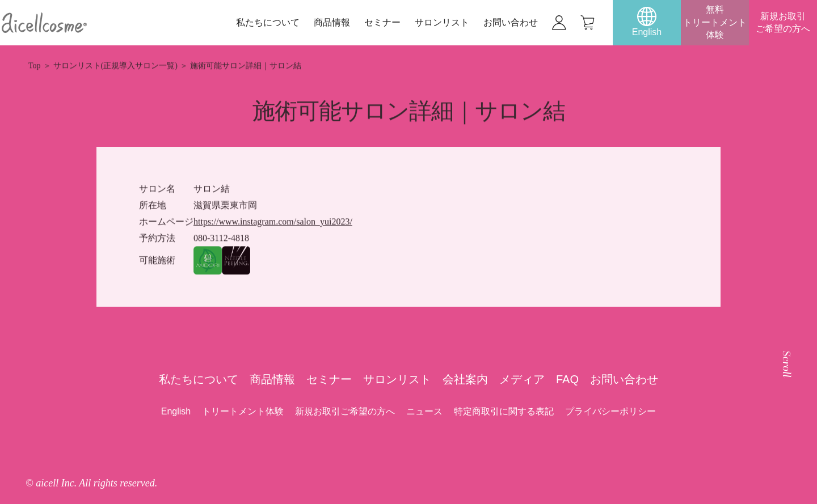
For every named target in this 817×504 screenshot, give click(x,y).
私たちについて (268, 22)
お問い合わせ (511, 22)
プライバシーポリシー (610, 411)
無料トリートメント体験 (715, 22)
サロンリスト (442, 22)
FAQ (567, 379)
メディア (522, 379)
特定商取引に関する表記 (504, 411)
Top (35, 66)
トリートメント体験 (243, 411)
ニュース (424, 411)
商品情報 (332, 22)
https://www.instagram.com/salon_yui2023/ (273, 222)
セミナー (382, 22)
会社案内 (465, 379)
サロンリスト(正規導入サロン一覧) (115, 66)
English (176, 411)
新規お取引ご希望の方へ (783, 22)
